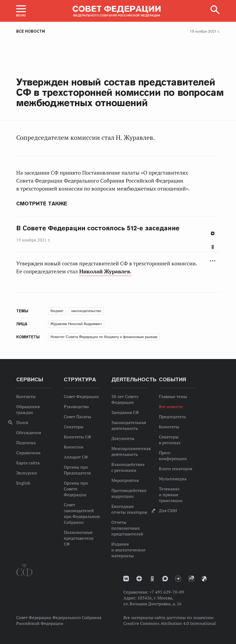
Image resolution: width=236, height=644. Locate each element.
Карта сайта (28, 463)
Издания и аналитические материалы (128, 550)
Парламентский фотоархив (204, 579)
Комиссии (74, 447)
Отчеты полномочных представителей (127, 528)
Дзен (139, 579)
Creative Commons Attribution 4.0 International (170, 623)
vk (126, 579)
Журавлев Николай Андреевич (76, 324)
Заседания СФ (125, 412)
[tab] (213, 250)
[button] (21, 11)
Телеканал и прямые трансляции (171, 495)
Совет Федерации (81, 396)
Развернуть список (213, 261)
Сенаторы (74, 427)
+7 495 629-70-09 (167, 592)
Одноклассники (213, 247)
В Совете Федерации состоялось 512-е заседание (98, 228)
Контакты (26, 396)
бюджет (57, 311)
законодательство (86, 311)
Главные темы (173, 396)
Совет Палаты (77, 417)
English (23, 483)
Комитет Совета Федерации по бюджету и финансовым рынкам (104, 337)
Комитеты (169, 427)
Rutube (191, 579)
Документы (123, 438)
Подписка (26, 443)
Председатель (172, 417)
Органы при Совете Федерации (76, 489)
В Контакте (213, 233)
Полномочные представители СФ (79, 538)
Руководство (76, 407)
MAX (165, 579)
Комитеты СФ (77, 437)
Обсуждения (29, 433)
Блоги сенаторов (176, 469)
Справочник (28, 453)
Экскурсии (27, 473)
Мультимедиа (173, 479)
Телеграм (178, 579)
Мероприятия (125, 480)
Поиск (22, 422)
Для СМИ (168, 511)
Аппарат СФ (76, 457)
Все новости (31, 31)
